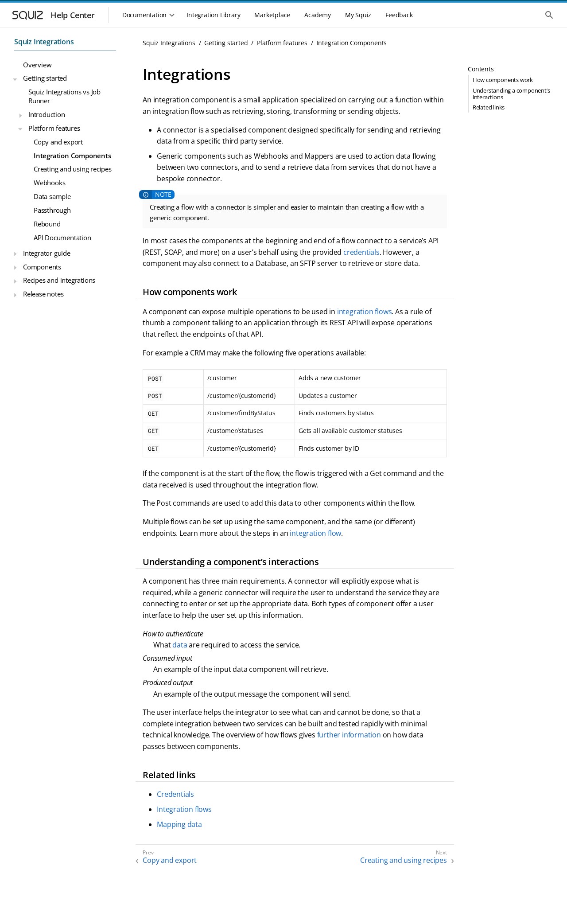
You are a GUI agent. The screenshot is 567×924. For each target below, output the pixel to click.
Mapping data (179, 824)
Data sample (52, 196)
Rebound (47, 224)
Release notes (43, 294)
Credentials (175, 794)
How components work (503, 80)
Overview (37, 65)
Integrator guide (47, 253)
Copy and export (58, 142)
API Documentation (62, 238)
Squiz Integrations (44, 42)
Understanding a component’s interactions (511, 94)
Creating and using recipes (73, 169)
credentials (361, 252)
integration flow (315, 533)
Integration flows (184, 809)
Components (42, 267)
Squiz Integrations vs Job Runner (64, 96)
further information (349, 735)
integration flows (365, 312)
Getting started (45, 78)
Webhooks (49, 183)
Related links (489, 107)
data (180, 645)
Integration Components (72, 156)
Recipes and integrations (59, 280)
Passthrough (52, 210)
